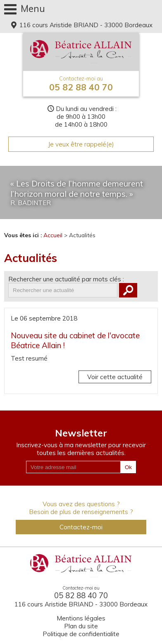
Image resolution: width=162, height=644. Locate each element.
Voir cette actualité (115, 377)
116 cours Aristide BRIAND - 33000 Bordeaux (85, 25)
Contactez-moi (81, 527)
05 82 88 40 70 (81, 84)
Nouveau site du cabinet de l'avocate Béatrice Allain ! (75, 340)
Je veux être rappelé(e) (81, 144)
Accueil (53, 235)
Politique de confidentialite (81, 634)
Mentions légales (81, 618)
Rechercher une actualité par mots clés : (66, 279)
